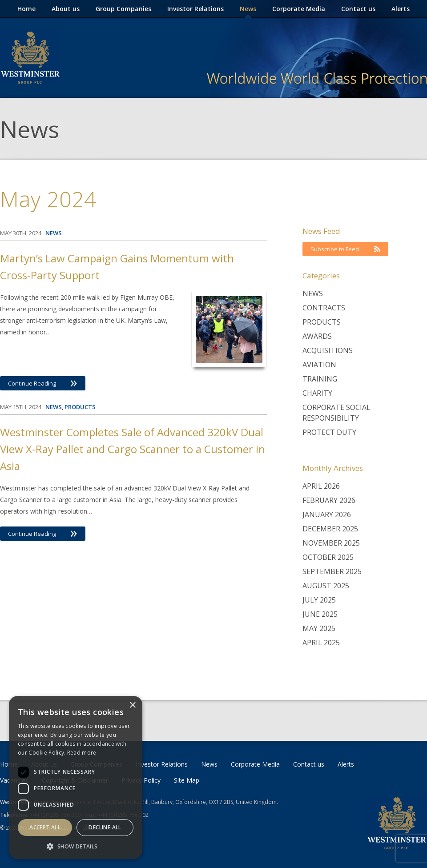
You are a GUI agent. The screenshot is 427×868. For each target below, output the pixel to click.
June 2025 (320, 614)
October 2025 (328, 557)
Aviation (319, 365)
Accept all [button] (45, 827)
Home (26, 9)
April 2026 (321, 486)
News (248, 9)
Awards (317, 336)
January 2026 (327, 514)
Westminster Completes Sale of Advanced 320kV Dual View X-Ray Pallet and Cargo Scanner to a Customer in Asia (133, 449)
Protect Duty (329, 432)
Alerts (401, 9)
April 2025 (321, 643)
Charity (317, 393)
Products (322, 322)
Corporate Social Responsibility (336, 413)
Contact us (358, 9)
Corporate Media (299, 9)
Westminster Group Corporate (30, 58)
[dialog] (76, 778)
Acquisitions (328, 350)
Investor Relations (195, 9)
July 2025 (319, 600)
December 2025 (330, 529)
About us (66, 9)
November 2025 (331, 543)
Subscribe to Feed (345, 249)
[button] (76, 846)
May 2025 (319, 628)
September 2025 (332, 571)
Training (320, 379)
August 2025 (326, 586)
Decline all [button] (105, 827)
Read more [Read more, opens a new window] (82, 753)
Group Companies (123, 9)
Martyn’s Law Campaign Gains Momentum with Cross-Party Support (117, 267)
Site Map (187, 780)
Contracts (324, 308)
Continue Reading (43, 383)
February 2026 (329, 500)
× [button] (132, 705)
